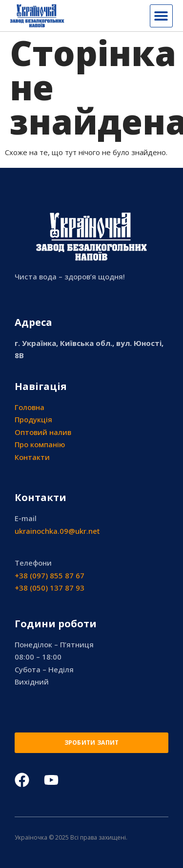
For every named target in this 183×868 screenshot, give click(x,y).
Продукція (33, 419)
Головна (30, 407)
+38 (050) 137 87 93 (50, 588)
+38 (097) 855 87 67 (50, 575)
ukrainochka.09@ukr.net (57, 531)
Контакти (32, 457)
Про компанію (40, 444)
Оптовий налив (43, 432)
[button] (161, 16)
